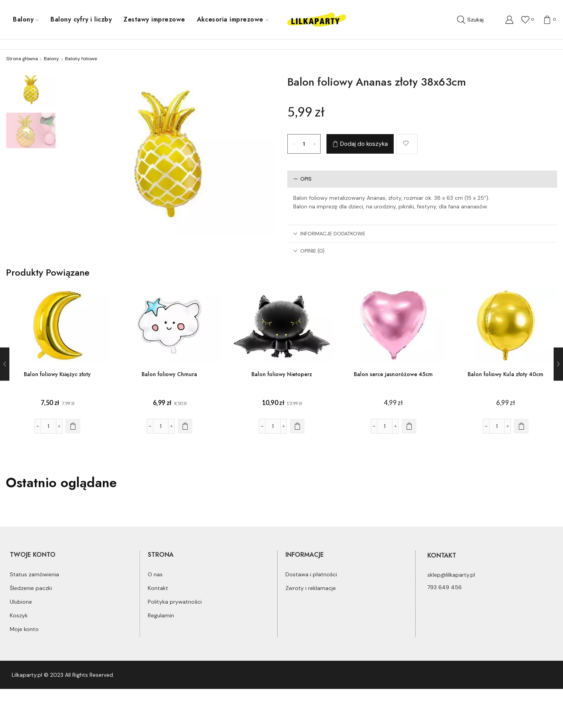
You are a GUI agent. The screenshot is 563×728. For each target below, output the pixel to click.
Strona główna (22, 59)
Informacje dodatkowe (329, 234)
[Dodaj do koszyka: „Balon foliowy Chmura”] (185, 426)
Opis (302, 179)
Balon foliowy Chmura (169, 374)
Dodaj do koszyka (364, 144)
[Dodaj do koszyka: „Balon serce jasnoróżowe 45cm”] (409, 426)
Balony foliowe (81, 59)
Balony (26, 19)
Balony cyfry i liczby (81, 19)
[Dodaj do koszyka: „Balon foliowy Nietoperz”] (297, 426)
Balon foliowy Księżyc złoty (57, 374)
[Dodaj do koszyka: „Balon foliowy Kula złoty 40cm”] (521, 426)
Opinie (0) (309, 251)
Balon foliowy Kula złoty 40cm (506, 374)
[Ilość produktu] (304, 144)
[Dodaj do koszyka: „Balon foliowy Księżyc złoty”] (73, 426)
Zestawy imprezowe (154, 19)
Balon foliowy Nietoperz (281, 374)
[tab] (422, 179)
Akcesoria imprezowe (233, 19)
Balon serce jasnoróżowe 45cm (394, 374)
